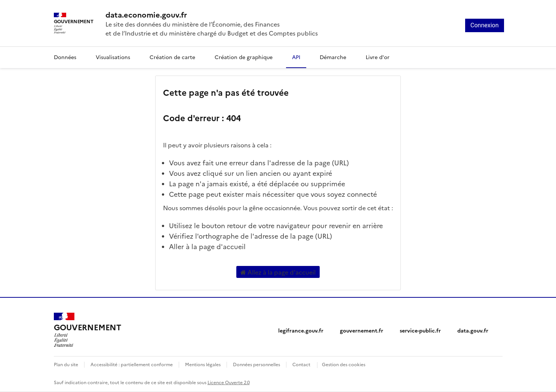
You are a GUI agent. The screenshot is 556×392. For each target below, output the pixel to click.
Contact (301, 364)
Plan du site (66, 364)
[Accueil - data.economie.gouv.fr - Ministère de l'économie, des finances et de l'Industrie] (212, 14)
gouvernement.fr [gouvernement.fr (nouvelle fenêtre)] (362, 330)
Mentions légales (203, 364)
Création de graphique (244, 57)
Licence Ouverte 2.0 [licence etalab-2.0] (229, 382)
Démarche (333, 57)
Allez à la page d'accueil (278, 272)
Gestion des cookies (344, 364)
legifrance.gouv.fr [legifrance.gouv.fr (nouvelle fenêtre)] (301, 330)
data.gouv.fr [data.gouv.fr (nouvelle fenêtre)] (473, 330)
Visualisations (113, 57)
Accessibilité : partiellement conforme (132, 364)
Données (65, 57)
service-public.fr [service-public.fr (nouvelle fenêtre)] (420, 330)
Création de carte (172, 57)
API (296, 57)
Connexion (484, 25)
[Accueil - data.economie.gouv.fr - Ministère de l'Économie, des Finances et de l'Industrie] (87, 330)
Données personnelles (257, 364)
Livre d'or (378, 57)
